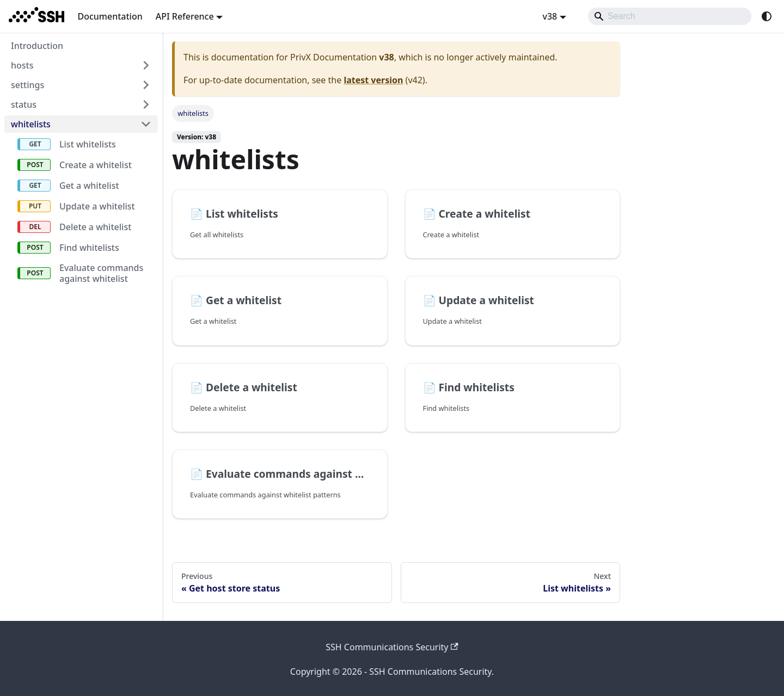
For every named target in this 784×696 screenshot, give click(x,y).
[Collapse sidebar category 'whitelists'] (146, 124)
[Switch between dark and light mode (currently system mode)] (767, 16)
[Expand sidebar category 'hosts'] (146, 65)
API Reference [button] (185, 16)
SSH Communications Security (392, 647)
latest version (373, 80)
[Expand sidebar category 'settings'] (146, 85)
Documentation (110, 16)
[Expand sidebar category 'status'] (146, 104)
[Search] (670, 16)
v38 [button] (550, 16)
